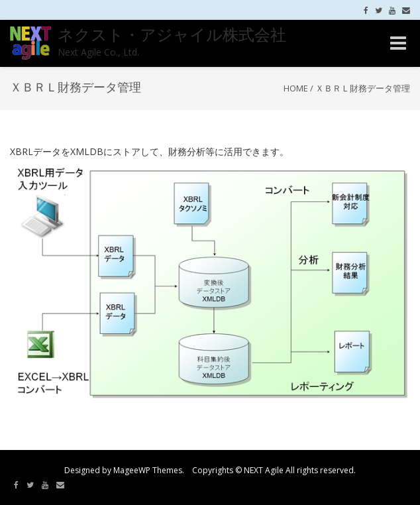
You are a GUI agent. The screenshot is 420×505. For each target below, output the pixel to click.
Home (296, 88)
